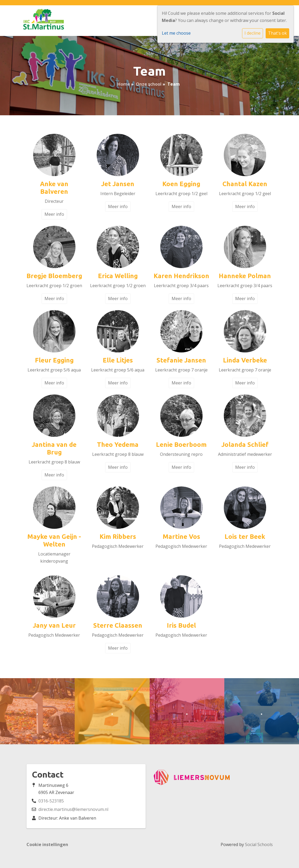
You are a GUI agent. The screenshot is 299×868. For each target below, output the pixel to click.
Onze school (149, 84)
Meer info (54, 214)
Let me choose (176, 33)
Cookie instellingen (47, 844)
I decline (253, 33)
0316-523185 (51, 801)
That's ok (277, 33)
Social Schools (259, 844)
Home (124, 84)
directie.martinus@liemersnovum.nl (73, 809)
